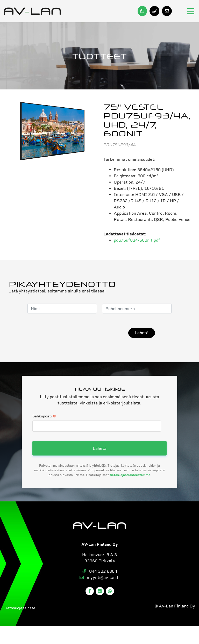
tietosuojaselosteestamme (130, 475)
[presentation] (84, 333)
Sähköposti (44, 417)
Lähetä (142, 333)
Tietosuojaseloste (20, 608)
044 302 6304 (99, 571)
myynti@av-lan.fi (99, 577)
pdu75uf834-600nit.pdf (137, 240)
